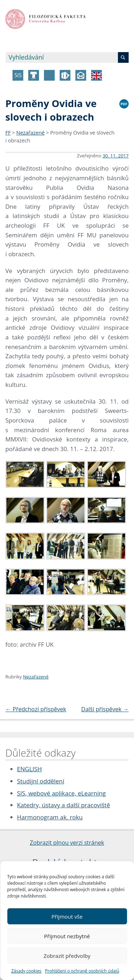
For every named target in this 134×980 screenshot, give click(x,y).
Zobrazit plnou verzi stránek (67, 843)
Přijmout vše (67, 916)
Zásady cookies (26, 971)
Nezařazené (31, 133)
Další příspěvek (105, 709)
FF (8, 133)
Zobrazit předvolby (67, 956)
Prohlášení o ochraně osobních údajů (82, 971)
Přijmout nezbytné (67, 936)
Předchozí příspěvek (36, 709)
